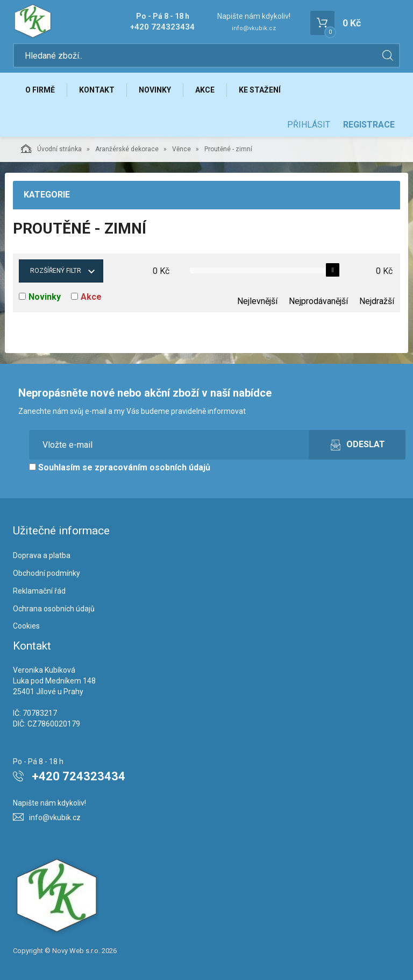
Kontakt (97, 90)
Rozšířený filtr (56, 271)
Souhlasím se (120, 467)
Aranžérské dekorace (127, 149)
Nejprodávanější (318, 301)
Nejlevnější (257, 301)
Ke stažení (260, 90)
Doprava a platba (42, 555)
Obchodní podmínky (47, 573)
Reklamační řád (39, 591)
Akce (205, 90)
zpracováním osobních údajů (152, 467)
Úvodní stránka (51, 149)
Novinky (155, 90)
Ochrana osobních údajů (54, 609)
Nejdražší (377, 301)
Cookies (26, 626)
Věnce (181, 149)
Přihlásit (309, 125)
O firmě (40, 90)
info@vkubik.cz (254, 28)
